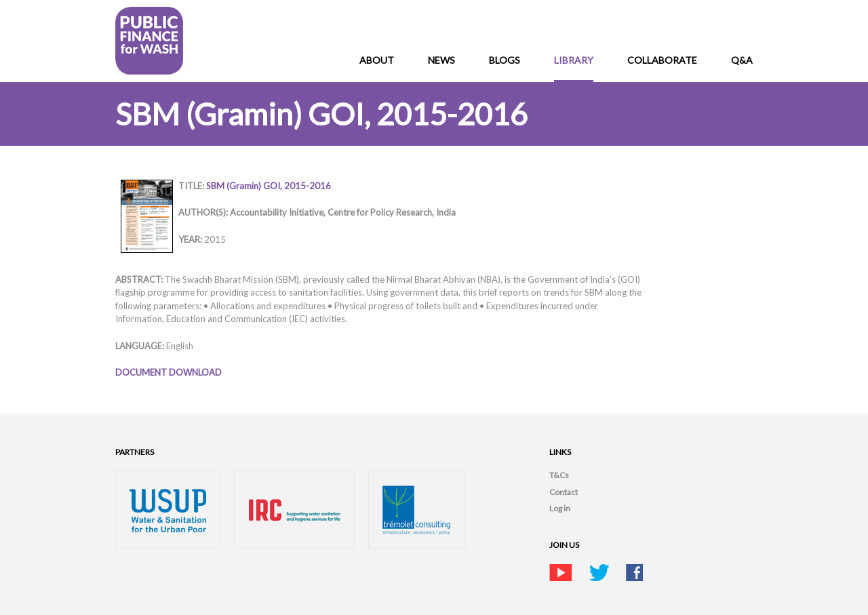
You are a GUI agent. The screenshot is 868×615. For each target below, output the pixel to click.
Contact (564, 492)
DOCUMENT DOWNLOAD (169, 372)
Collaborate (662, 60)
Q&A (742, 60)
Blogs (505, 60)
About (377, 60)
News (441, 60)
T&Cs (559, 475)
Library (574, 60)
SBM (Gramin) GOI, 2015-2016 (269, 186)
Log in (560, 508)
